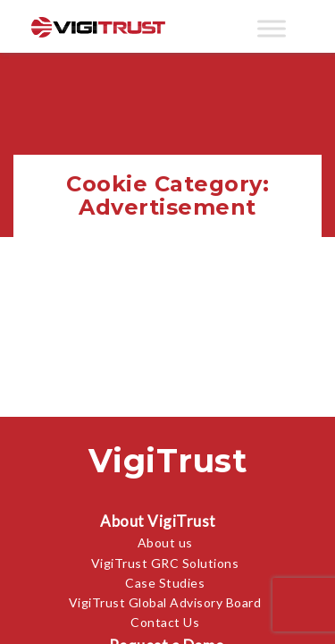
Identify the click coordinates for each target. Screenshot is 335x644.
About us (165, 542)
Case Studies (165, 583)
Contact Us (165, 622)
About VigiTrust (158, 521)
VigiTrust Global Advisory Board (165, 602)
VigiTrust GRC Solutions (165, 563)
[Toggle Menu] (272, 28)
